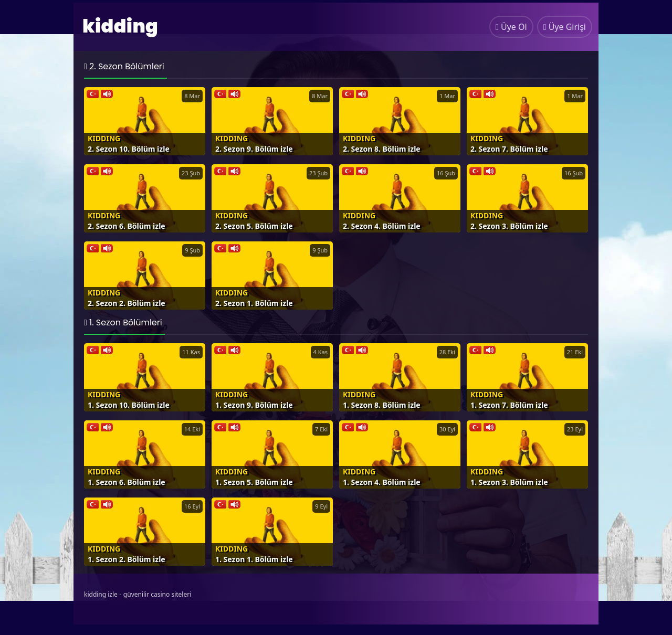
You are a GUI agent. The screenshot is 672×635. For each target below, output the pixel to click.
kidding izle (101, 594)
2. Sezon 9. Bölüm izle (254, 149)
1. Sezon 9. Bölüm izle (254, 405)
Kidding (104, 138)
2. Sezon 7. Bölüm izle (509, 149)
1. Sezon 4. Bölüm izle (382, 482)
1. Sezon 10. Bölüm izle (129, 405)
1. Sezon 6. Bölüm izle (127, 482)
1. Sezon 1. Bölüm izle (254, 559)
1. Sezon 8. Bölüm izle (382, 405)
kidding (120, 26)
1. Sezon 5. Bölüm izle (254, 482)
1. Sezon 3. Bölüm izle (509, 482)
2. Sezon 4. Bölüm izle (382, 226)
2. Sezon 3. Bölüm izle (509, 226)
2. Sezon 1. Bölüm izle (254, 303)
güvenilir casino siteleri (157, 594)
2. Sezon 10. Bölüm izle (129, 149)
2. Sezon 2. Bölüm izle (127, 303)
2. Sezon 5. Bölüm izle (254, 226)
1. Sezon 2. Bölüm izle (127, 559)
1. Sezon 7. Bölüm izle (509, 405)
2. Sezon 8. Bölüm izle (382, 149)
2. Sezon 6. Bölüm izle (127, 226)
